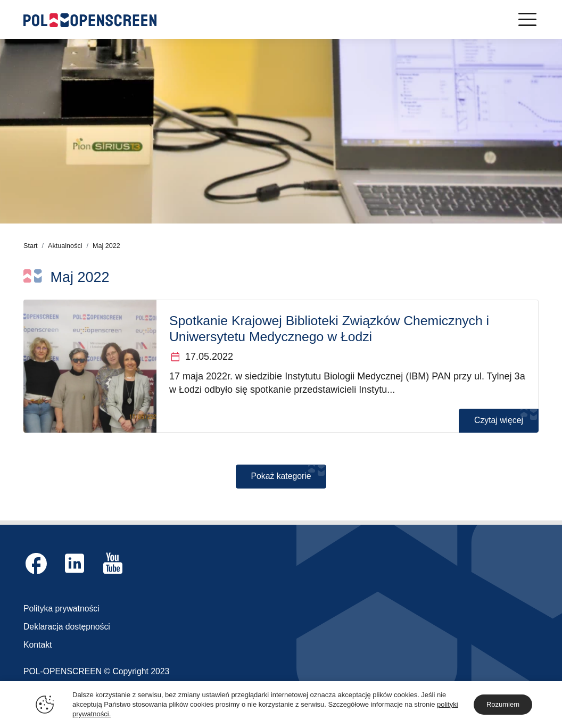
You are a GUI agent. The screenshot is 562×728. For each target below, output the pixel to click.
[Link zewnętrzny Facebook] (36, 563)
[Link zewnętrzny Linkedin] (75, 563)
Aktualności (65, 246)
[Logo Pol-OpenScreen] (90, 19)
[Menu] (527, 19)
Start (31, 246)
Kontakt (38, 645)
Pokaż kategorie (281, 476)
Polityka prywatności (61, 609)
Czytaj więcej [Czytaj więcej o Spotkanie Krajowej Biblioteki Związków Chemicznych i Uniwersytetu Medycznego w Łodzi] (499, 420)
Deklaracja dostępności (67, 627)
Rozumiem (503, 704)
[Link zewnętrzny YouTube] (113, 563)
